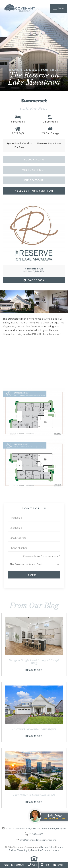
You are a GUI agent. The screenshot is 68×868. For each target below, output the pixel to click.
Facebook (34, 280)
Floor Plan (34, 160)
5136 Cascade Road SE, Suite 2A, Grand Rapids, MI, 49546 (36, 829)
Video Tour (34, 180)
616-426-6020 (36, 834)
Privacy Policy (48, 847)
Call (32, 865)
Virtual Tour (34, 170)
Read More (34, 670)
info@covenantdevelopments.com (38, 840)
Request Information (34, 191)
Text (45, 865)
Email (58, 865)
